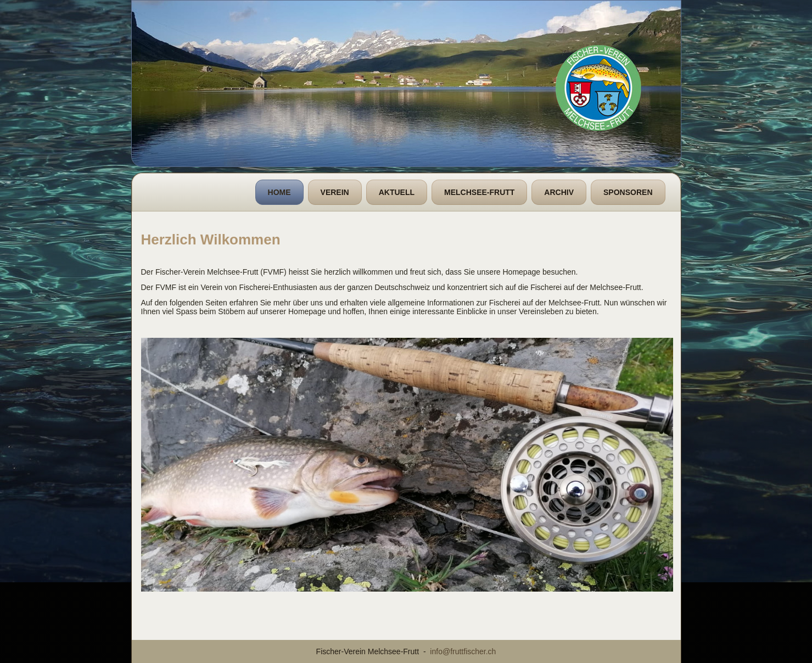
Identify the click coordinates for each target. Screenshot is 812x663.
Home (279, 192)
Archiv (559, 192)
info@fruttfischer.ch (463, 651)
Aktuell (397, 192)
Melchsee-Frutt (479, 192)
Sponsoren (628, 192)
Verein (335, 192)
